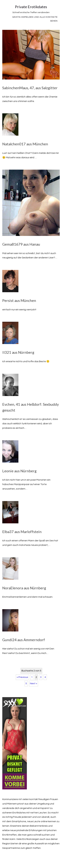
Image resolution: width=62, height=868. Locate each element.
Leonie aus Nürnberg (19, 471)
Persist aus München (19, 300)
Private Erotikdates (31, 7)
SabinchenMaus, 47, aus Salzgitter (30, 88)
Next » (34, 683)
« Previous (22, 677)
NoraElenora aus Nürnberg (24, 588)
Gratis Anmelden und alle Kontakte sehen (35, 19)
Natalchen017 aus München (25, 144)
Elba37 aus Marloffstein (22, 532)
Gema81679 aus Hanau (21, 244)
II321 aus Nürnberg (18, 352)
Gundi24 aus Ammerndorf (24, 640)
